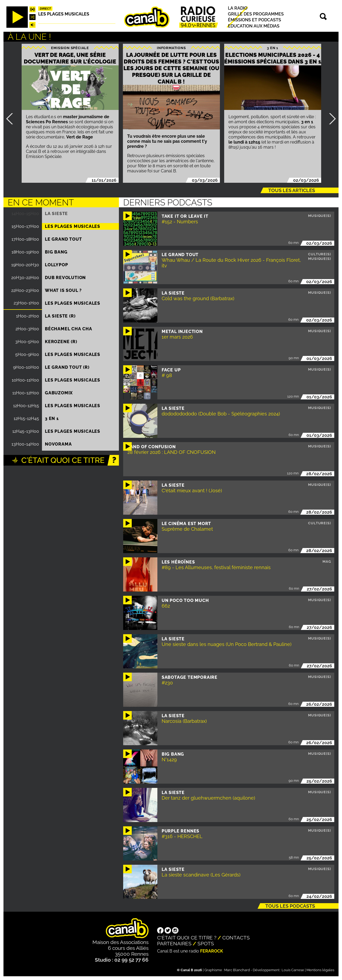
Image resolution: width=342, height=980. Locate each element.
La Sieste (56, 214)
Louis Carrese (293, 970)
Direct (45, 9)
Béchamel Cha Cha (69, 329)
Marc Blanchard (237, 970)
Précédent (12, 119)
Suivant (330, 119)
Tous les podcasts (290, 906)
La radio (238, 8)
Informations (171, 48)
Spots (206, 943)
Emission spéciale (70, 48)
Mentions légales (320, 970)
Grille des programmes (256, 14)
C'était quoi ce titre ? (187, 938)
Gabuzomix (59, 393)
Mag (327, 562)
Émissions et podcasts (254, 20)
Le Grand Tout (63, 239)
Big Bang (56, 252)
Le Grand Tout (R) (67, 367)
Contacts (236, 938)
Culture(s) (319, 254)
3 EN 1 (273, 48)
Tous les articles (292, 190)
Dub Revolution (65, 278)
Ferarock (212, 951)
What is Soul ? (63, 290)
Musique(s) (319, 216)
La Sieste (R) (60, 316)
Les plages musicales (64, 14)
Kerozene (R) (61, 342)
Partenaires (174, 943)
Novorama (58, 444)
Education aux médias (254, 26)
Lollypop (56, 265)
